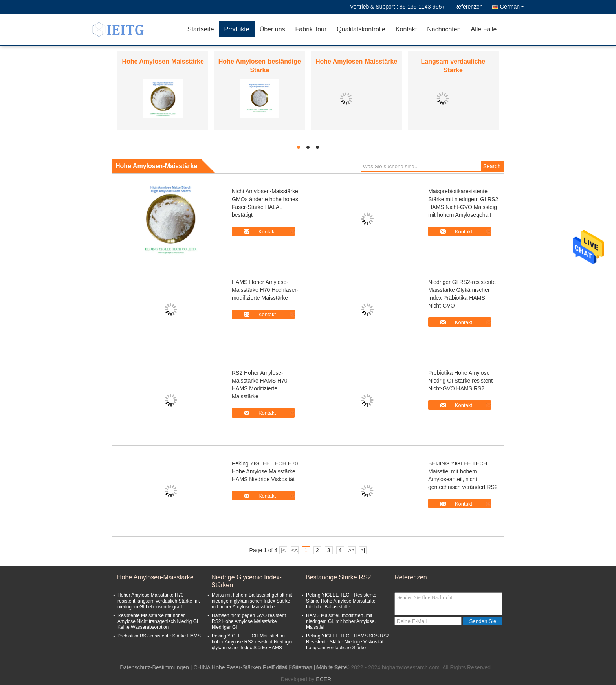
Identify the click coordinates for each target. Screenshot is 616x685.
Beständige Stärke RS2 (338, 577)
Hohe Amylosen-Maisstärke (163, 61)
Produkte (237, 29)
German (512, 7)
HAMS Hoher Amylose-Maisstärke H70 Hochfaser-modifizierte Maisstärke (265, 290)
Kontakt (406, 29)
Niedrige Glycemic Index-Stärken (247, 581)
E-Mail (280, 667)
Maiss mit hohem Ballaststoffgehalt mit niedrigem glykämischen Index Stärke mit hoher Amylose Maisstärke (252, 601)
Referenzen (468, 7)
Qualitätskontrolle (361, 29)
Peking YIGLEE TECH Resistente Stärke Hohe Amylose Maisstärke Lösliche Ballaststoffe (341, 601)
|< (283, 550)
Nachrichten (444, 29)
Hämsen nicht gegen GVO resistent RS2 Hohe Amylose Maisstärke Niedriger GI (249, 621)
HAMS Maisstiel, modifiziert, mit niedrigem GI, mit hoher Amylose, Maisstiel (341, 621)
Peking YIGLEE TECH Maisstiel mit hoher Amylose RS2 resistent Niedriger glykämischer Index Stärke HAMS (252, 642)
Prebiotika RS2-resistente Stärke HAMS (159, 636)
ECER (324, 679)
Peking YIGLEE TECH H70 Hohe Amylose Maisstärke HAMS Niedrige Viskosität (265, 471)
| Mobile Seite (330, 667)
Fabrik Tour (311, 29)
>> (351, 550)
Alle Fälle (484, 29)
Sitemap (302, 667)
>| (363, 550)
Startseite (201, 29)
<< (295, 550)
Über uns (272, 29)
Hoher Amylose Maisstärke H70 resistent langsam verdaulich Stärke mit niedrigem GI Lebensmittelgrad (159, 601)
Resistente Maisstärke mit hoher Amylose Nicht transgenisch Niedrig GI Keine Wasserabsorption (158, 621)
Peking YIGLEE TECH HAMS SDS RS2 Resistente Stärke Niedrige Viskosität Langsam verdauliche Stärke (348, 642)
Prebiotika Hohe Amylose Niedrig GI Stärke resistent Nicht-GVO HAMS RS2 (460, 381)
